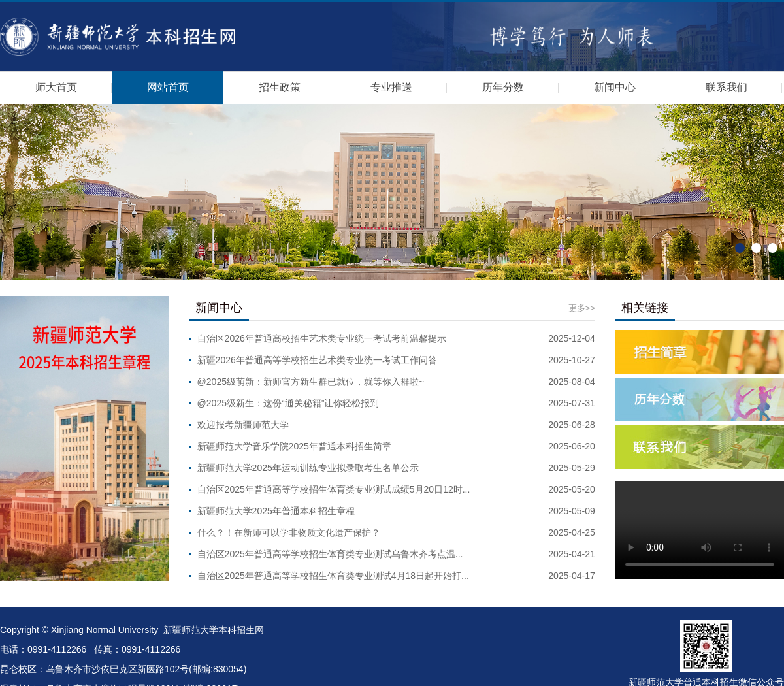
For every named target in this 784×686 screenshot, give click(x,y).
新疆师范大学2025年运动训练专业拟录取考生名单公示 (308, 468)
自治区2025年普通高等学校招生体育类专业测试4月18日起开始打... (333, 576)
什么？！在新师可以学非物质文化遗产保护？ (289, 532)
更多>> (582, 308)
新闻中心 (615, 87)
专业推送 (391, 87)
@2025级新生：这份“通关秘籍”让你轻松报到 (288, 403)
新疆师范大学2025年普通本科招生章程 (276, 511)
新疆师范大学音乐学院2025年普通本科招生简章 (294, 446)
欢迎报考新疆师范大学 (243, 425)
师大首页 (56, 87)
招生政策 (280, 87)
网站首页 (168, 87)
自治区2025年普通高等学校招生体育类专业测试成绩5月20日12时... (334, 489)
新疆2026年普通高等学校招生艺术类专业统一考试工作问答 (317, 360)
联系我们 (727, 87)
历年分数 (503, 87)
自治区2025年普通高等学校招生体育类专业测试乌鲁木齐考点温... (330, 554)
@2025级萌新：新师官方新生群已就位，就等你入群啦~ (311, 382)
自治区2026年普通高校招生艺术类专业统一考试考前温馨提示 (322, 338)
